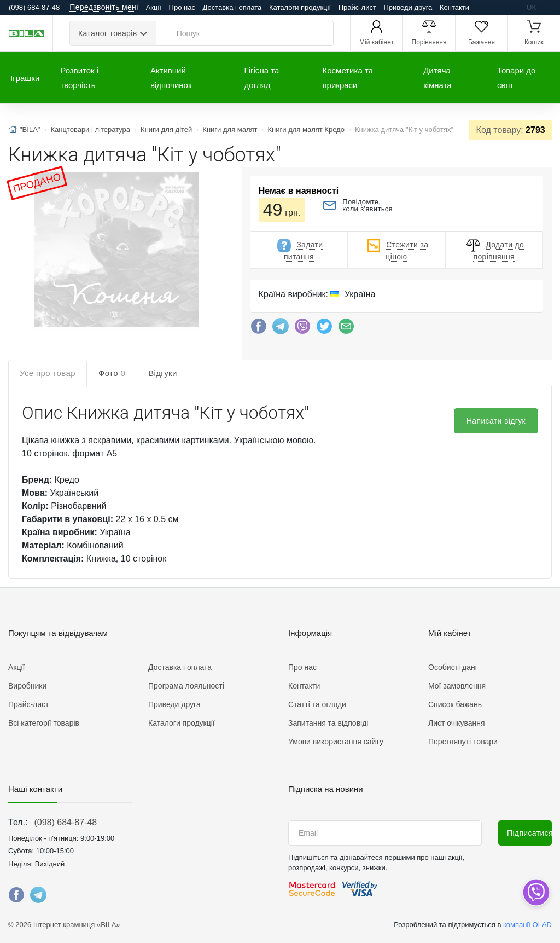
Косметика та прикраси (348, 78)
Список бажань (455, 704)
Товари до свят (516, 78)
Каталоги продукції (300, 7)
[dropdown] (536, 892)
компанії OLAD (527, 925)
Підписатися (529, 833)
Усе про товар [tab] (48, 373)
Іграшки (25, 78)
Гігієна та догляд (262, 78)
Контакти (454, 7)
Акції (154, 7)
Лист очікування (457, 723)
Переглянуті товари (463, 742)
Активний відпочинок (171, 78)
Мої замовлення (457, 686)
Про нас (182, 7)
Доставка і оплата (232, 7)
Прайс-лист (357, 7)
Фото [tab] (112, 373)
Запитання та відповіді (328, 723)
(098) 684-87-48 (65, 822)
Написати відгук (496, 421)
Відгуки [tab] (163, 373)
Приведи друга (408, 7)
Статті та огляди (317, 704)
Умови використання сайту (336, 742)
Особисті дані (453, 667)
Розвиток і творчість (79, 78)
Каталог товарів (107, 33)
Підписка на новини (326, 789)
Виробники (27, 686)
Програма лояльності (186, 686)
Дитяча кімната (437, 78)
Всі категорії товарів (44, 723)
